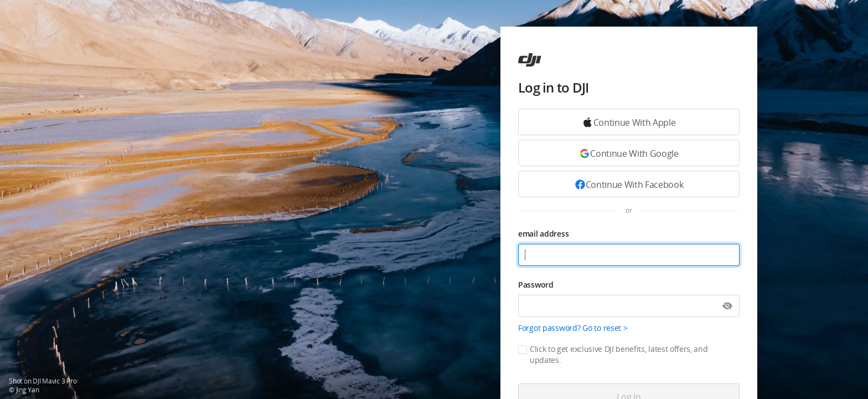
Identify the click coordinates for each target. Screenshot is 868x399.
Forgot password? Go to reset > (573, 328)
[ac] (530, 60)
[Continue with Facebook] (629, 184)
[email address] (629, 255)
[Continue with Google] (629, 122)
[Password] (629, 306)
